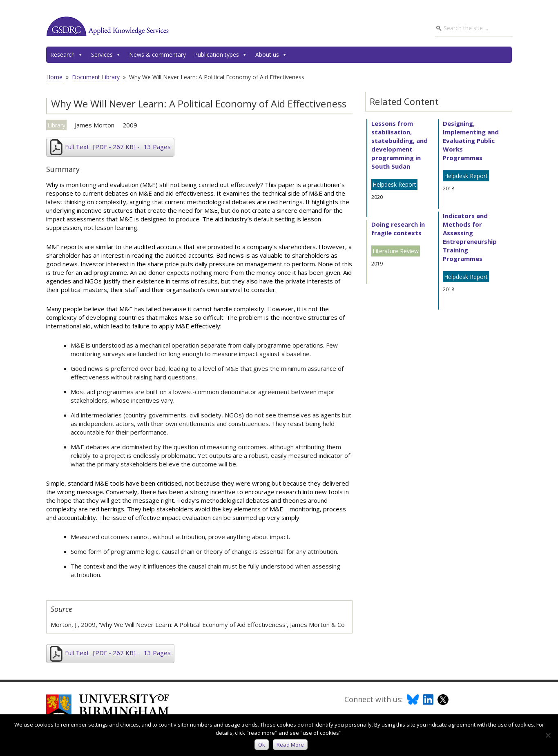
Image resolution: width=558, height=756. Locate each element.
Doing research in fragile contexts (398, 229)
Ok (262, 745)
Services (106, 55)
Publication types (221, 55)
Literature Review (396, 251)
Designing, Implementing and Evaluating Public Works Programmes (471, 140)
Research (67, 55)
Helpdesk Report (394, 184)
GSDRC (107, 26)
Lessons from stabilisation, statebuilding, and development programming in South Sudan (400, 145)
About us (271, 55)
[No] (548, 735)
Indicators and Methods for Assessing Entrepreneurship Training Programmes (470, 237)
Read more (290, 745)
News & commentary (157, 55)
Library (56, 125)
